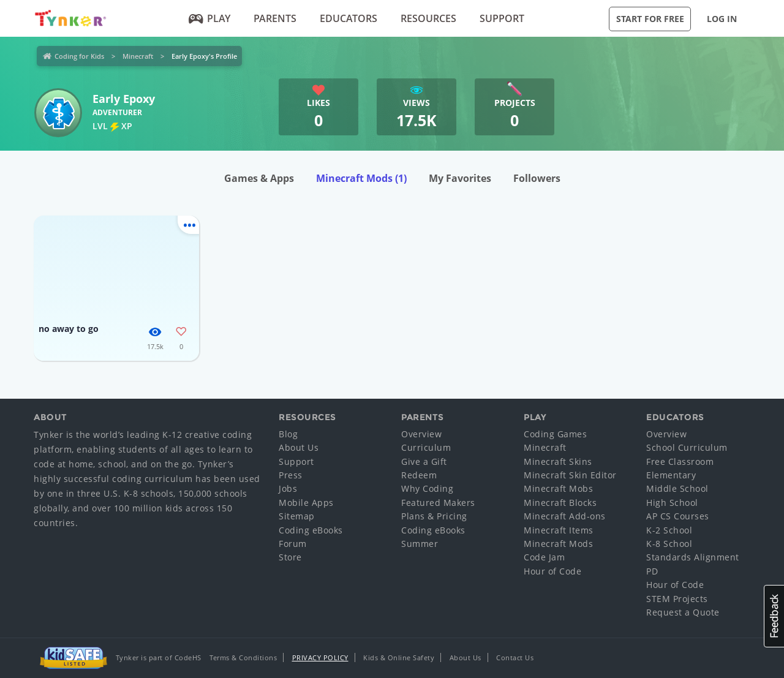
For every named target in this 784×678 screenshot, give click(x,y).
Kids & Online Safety (399, 657)
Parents (275, 18)
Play (210, 18)
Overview (421, 434)
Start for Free (650, 19)
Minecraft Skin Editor (570, 475)
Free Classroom (680, 461)
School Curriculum (687, 447)
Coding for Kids (79, 56)
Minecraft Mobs (558, 488)
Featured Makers (438, 503)
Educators (349, 18)
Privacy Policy (320, 657)
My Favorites (460, 178)
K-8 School (669, 544)
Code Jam (544, 557)
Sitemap (297, 516)
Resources (428, 18)
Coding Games (555, 434)
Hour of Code (552, 571)
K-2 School (669, 530)
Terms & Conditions (243, 657)
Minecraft (138, 56)
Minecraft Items (559, 530)
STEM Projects (677, 599)
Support (502, 18)
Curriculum (426, 447)
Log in (722, 19)
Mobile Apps (306, 503)
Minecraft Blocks (560, 503)
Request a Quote (683, 612)
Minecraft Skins (558, 461)
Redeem (419, 475)
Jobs (288, 488)
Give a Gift (424, 461)
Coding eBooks (311, 530)
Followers (537, 178)
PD (652, 571)
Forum (293, 544)
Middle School (677, 488)
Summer (420, 544)
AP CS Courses (678, 516)
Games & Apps (259, 178)
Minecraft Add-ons (565, 516)
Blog (288, 434)
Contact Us (515, 657)
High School (672, 503)
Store (290, 557)
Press (291, 475)
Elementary (671, 475)
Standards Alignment (693, 557)
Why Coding (427, 488)
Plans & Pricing (434, 516)
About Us (299, 447)
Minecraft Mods (361, 178)
